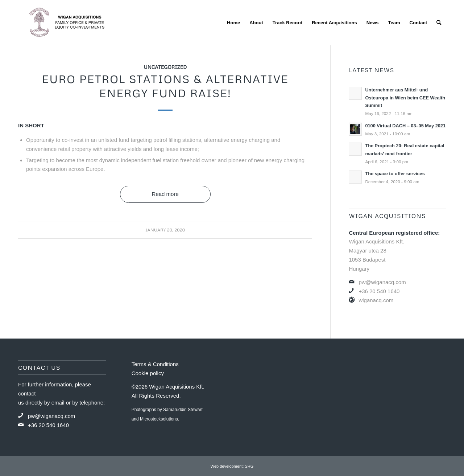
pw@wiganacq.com (382, 282)
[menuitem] (233, 23)
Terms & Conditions (155, 364)
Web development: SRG (232, 466)
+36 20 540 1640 (379, 291)
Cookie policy (148, 373)
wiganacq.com (376, 300)
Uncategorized (165, 67)
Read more (165, 194)
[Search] (439, 23)
